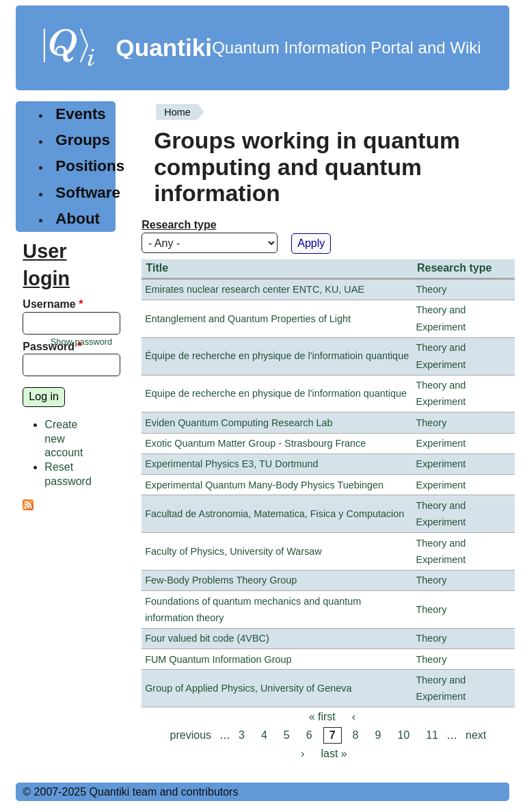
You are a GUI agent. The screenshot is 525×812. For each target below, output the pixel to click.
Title (158, 268)
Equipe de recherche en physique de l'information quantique (276, 393)
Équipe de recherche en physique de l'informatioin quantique (277, 356)
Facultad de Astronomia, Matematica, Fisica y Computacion (274, 514)
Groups (83, 140)
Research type (179, 225)
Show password (81, 342)
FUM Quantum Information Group (218, 659)
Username (53, 304)
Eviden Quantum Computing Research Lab (239, 423)
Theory (432, 289)
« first (322, 717)
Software (88, 193)
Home (177, 112)
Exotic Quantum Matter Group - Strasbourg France (255, 443)
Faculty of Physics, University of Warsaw (233, 551)
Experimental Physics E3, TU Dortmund (231, 464)
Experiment (441, 443)
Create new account (64, 439)
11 (432, 735)
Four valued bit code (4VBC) (207, 638)
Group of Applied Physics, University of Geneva (248, 688)
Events (80, 114)
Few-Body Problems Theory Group (221, 580)
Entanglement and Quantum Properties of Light (248, 319)
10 (403, 735)
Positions (90, 166)
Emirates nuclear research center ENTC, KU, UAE (255, 289)
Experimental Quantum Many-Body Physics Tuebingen (264, 485)
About (78, 219)
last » (334, 754)
